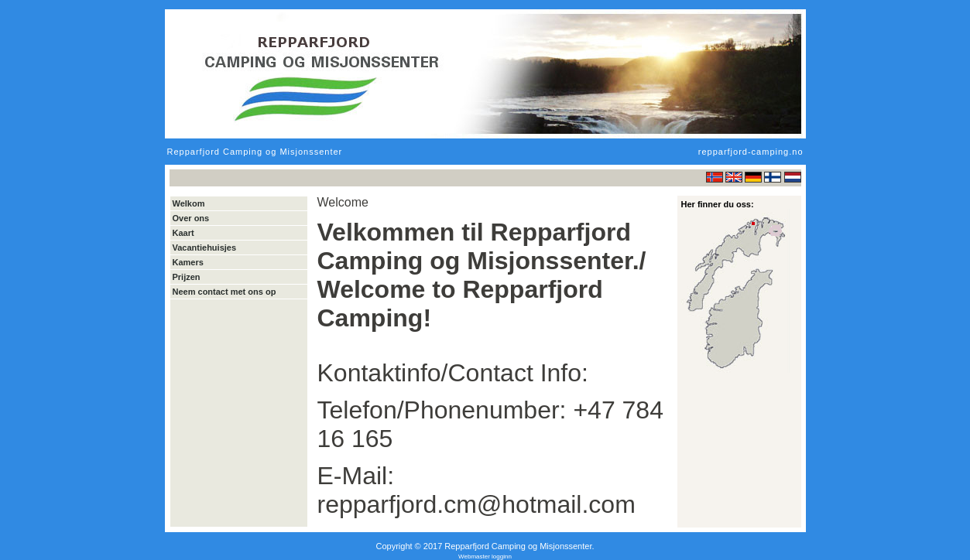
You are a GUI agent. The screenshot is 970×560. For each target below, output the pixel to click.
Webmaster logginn (485, 557)
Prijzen (187, 277)
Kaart (183, 233)
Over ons (191, 218)
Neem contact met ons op (225, 292)
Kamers (188, 262)
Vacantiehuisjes (205, 248)
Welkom (189, 203)
